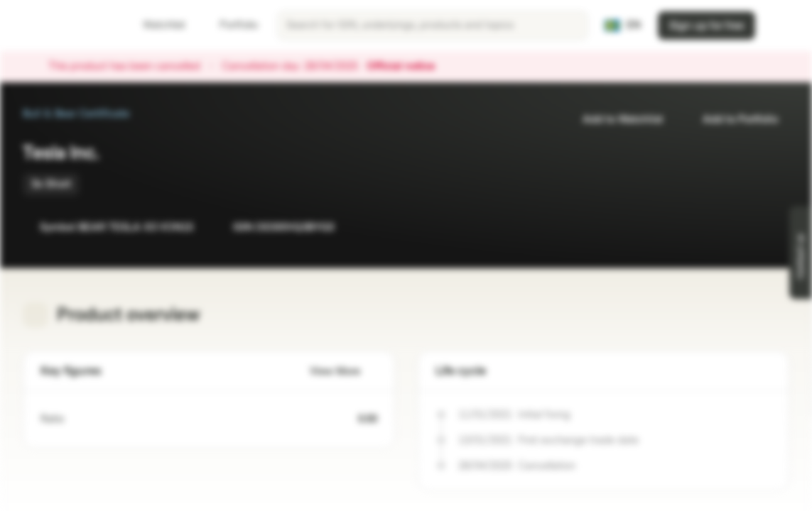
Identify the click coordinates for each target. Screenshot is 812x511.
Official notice (408, 67)
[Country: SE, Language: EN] (623, 26)
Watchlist (156, 25)
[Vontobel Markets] (61, 26)
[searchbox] (433, 26)
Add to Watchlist (614, 120)
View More (343, 372)
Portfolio (230, 25)
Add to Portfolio (732, 120)
